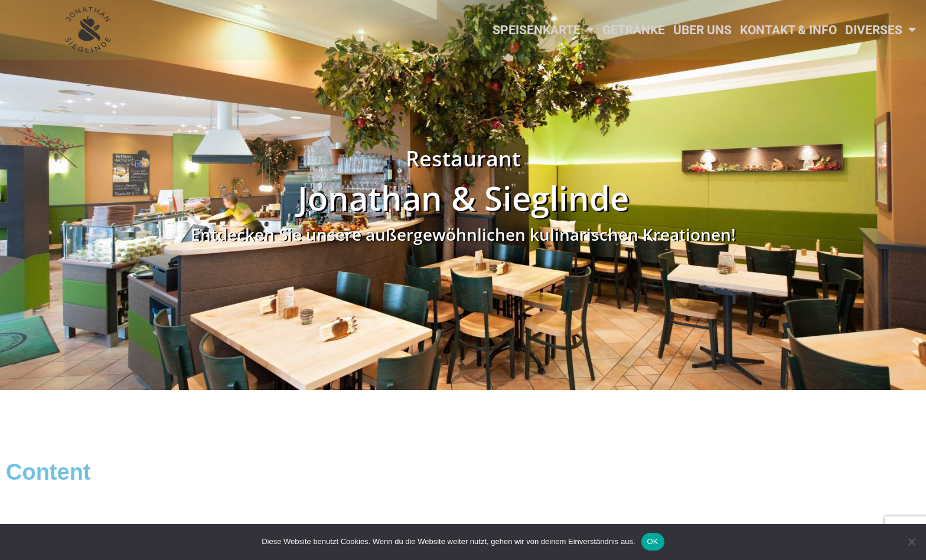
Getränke (634, 30)
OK (653, 541)
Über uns (702, 30)
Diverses (881, 30)
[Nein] (911, 542)
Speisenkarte (543, 30)
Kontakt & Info (788, 30)
